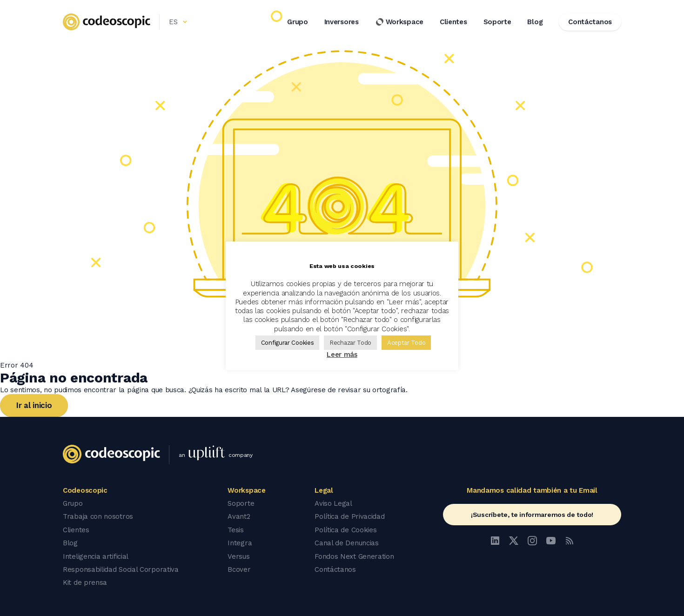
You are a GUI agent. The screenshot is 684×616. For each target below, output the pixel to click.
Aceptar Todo (406, 343)
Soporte (497, 23)
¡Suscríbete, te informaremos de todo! (532, 515)
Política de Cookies (345, 529)
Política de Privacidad (349, 516)
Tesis (236, 529)
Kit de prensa (85, 582)
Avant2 (239, 516)
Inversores (342, 23)
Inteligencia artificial (96, 556)
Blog (535, 23)
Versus (238, 556)
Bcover (239, 569)
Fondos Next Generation (354, 556)
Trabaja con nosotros (98, 516)
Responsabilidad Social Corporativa (121, 569)
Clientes (453, 23)
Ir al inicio (34, 405)
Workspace (399, 23)
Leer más (342, 355)
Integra (240, 542)
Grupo (298, 23)
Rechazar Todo (350, 343)
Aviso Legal (333, 503)
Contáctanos (335, 569)
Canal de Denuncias (347, 542)
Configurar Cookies (288, 343)
